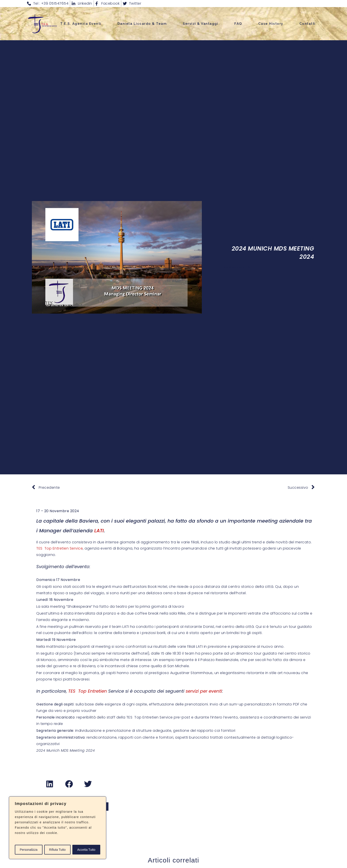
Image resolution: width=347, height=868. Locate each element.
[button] (50, 784)
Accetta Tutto (86, 850)
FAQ (238, 24)
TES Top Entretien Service (60, 548)
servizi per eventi (204, 691)
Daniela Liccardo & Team (142, 24)
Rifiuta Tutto (57, 850)
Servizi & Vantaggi (200, 24)
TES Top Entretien (88, 691)
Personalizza (29, 850)
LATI (99, 531)
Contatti (307, 24)
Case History (271, 24)
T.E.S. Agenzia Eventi (81, 24)
